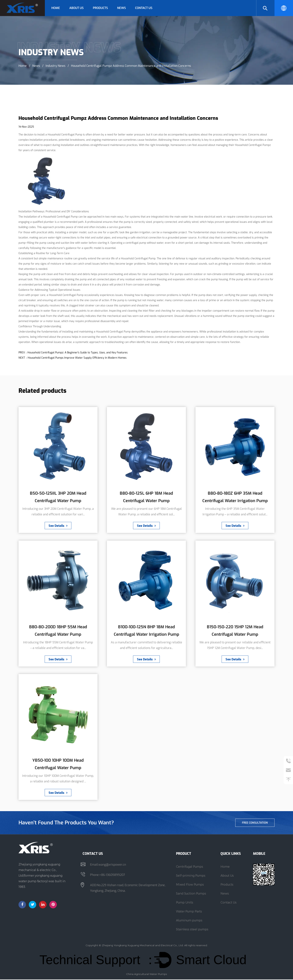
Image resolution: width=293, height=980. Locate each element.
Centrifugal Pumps (190, 867)
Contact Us (144, 8)
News (121, 8)
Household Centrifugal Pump (65, 135)
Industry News (55, 66)
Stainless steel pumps (192, 930)
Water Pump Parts (189, 912)
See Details (58, 526)
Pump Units (185, 903)
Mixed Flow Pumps (190, 885)
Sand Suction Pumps (191, 894)
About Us (76, 8)
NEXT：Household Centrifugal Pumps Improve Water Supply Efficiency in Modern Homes (73, 358)
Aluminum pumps (189, 921)
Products (100, 8)
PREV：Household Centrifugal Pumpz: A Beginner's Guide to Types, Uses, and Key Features (73, 353)
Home (56, 8)
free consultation (255, 823)
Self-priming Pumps (191, 876)
